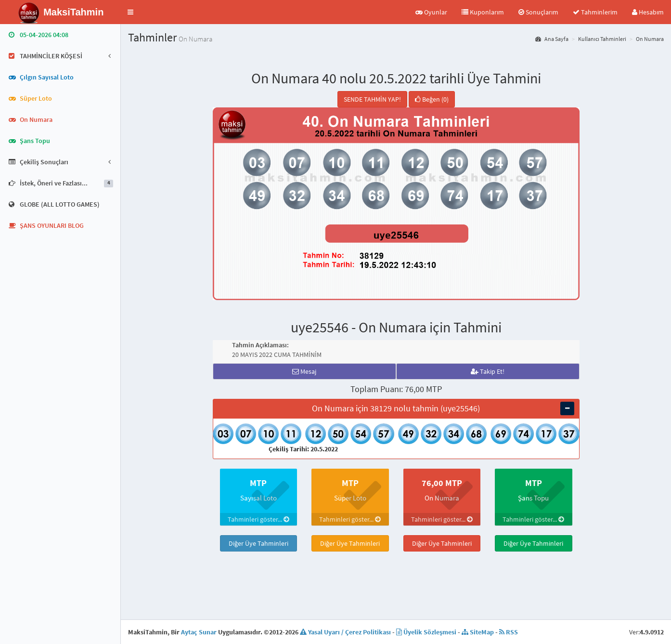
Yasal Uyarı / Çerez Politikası (345, 632)
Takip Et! (488, 371)
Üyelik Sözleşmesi (426, 632)
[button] (130, 12)
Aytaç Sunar (199, 632)
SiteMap (478, 632)
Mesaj (304, 371)
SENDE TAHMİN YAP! (372, 99)
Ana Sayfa (552, 39)
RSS (509, 632)
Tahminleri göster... (258, 519)
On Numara (650, 39)
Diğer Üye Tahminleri (258, 543)
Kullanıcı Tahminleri (602, 39)
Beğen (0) (432, 99)
